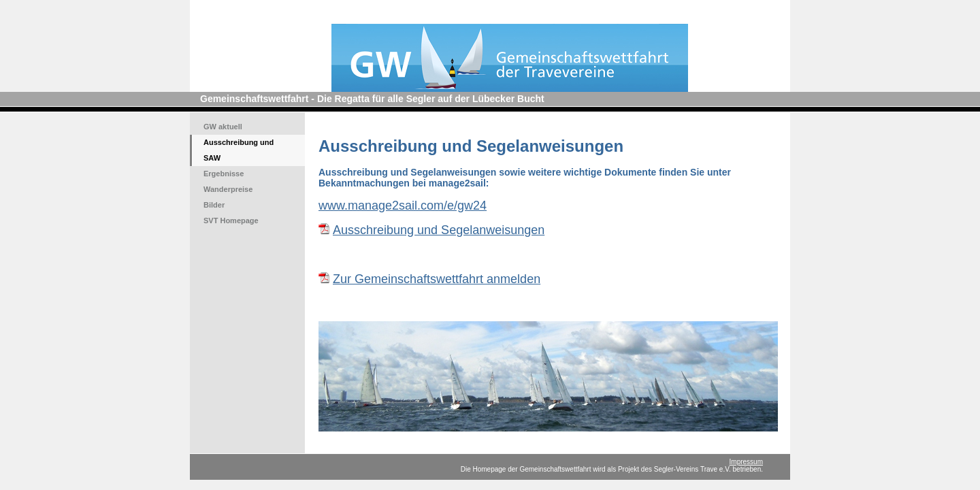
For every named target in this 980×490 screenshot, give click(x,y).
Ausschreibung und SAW (239, 150)
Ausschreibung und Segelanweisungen (439, 230)
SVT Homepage (231, 220)
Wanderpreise (228, 189)
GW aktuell (223, 127)
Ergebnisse (224, 174)
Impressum (746, 462)
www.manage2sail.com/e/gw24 (403, 206)
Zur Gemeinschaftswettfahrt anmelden (437, 279)
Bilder (214, 205)
